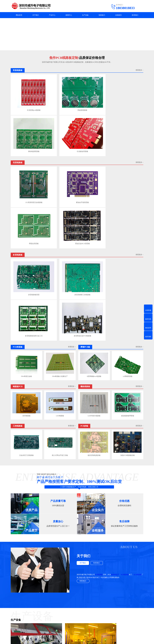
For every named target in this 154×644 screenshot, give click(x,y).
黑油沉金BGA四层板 (127, 138)
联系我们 (135, 16)
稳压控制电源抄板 (94, 294)
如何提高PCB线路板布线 (51, 574)
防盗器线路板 (60, 99)
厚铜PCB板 (47, 616)
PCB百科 (69, 613)
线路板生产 (115, 413)
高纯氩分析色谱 (55, 599)
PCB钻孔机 (15, 534)
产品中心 (52, 16)
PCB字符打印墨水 (101, 599)
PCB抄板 (47, 623)
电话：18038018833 (96, 618)
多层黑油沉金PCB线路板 (127, 177)
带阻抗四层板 (93, 138)
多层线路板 (48, 613)
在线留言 (118, 16)
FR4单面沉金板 (26, 216)
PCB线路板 (99, 413)
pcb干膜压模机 (60, 495)
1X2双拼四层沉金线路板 (26, 138)
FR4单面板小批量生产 (60, 216)
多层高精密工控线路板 (60, 177)
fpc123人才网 (34, 599)
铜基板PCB (28, 619)
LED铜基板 (60, 255)
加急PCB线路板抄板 (128, 294)
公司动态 (69, 619)
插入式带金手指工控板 (60, 294)
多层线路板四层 (26, 177)
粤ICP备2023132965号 (81, 641)
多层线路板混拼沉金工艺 (93, 177)
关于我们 (36, 16)
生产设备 (85, 16)
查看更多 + (139, 71)
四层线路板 (28, 613)
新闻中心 (69, 16)
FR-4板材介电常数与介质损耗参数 (54, 587)
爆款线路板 (48, 619)
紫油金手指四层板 (60, 138)
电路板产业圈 (67, 599)
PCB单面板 (28, 616)
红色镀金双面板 (127, 99)
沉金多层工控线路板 (26, 294)
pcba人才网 (24, 599)
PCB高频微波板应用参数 (51, 591)
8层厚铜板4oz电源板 (94, 216)
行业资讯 (69, 616)
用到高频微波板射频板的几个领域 (54, 582)
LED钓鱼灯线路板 (94, 255)
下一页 (141, 590)
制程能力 (102, 16)
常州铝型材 (113, 599)
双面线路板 (28, 626)
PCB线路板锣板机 (17, 495)
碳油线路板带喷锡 (128, 255)
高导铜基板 (26, 255)
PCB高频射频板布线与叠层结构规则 (55, 578)
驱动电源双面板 (93, 99)
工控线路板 (28, 623)
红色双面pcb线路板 (26, 99)
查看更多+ (83, 419)
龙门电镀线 (102, 495)
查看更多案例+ (77, 543)
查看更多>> (90, 552)
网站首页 (19, 16)
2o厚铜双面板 (128, 216)
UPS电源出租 (78, 599)
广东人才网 (44, 599)
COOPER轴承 (89, 599)
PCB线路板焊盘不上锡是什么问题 (54, 559)
